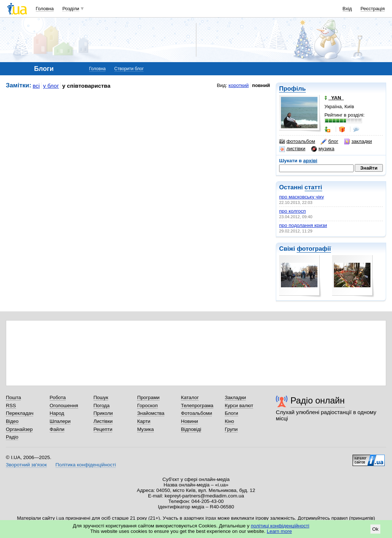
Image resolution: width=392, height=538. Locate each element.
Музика (145, 429)
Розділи (71, 9)
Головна (45, 9)
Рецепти (103, 429)
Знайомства (151, 413)
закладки (358, 141)
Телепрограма (197, 406)
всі (36, 86)
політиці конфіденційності (280, 526)
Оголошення (64, 406)
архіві (310, 161)
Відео (12, 421)
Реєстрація (373, 9)
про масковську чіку (302, 197)
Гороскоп (147, 406)
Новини (189, 421)
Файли (57, 429)
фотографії (314, 249)
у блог (51, 86)
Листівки (103, 421)
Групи (231, 429)
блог (329, 141)
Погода (102, 406)
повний (261, 85)
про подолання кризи (303, 225)
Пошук (101, 397)
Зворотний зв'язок (26, 465)
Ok (375, 529)
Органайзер (19, 429)
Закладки (235, 397)
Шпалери (60, 421)
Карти (144, 421)
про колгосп (292, 211)
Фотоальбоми (196, 413)
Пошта (13, 397)
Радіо (12, 437)
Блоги (231, 413)
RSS (11, 406)
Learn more (279, 531)
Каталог (190, 397)
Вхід (347, 9)
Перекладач (20, 413)
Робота (58, 397)
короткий (239, 85)
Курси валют (239, 406)
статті (313, 187)
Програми (148, 397)
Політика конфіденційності (86, 465)
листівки (292, 149)
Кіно (229, 421)
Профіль (292, 89)
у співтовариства (86, 86)
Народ (57, 413)
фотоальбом (297, 141)
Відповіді (191, 429)
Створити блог (129, 69)
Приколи (103, 413)
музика (323, 149)
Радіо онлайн (318, 400)
